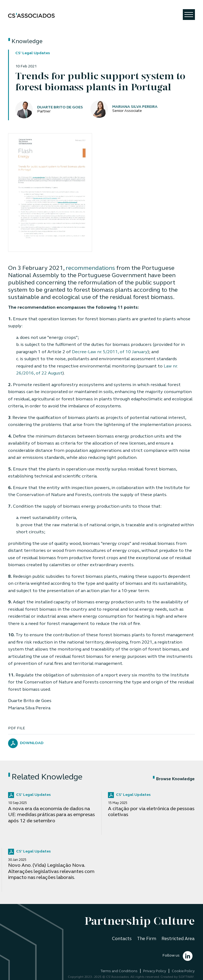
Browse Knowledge (174, 779)
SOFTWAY (186, 977)
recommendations (90, 268)
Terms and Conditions (119, 971)
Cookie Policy (183, 971)
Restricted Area (178, 939)
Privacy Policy (155, 971)
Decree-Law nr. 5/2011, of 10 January (110, 352)
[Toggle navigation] (189, 15)
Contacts (122, 939)
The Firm (147, 939)
